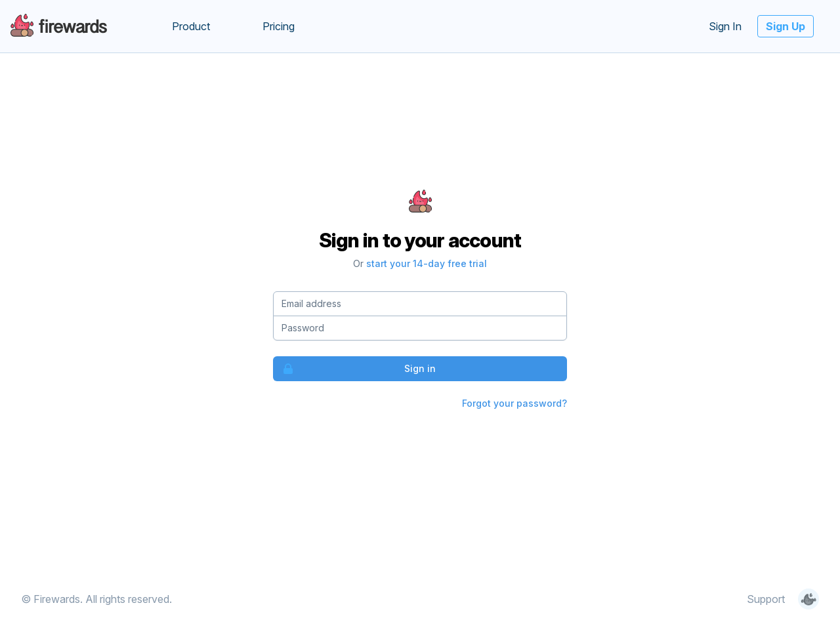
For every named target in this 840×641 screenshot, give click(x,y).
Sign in (355, 369)
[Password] (420, 328)
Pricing (279, 26)
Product (191, 26)
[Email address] (420, 304)
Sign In (725, 26)
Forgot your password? (514, 403)
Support (766, 599)
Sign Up (786, 26)
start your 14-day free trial (427, 263)
